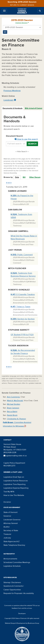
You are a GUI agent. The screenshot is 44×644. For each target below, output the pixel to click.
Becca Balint (12, 412)
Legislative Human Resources (16, 481)
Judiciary (7, 538)
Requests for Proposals (13, 593)
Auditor (7, 527)
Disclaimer (7, 502)
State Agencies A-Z (11, 541)
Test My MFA (9, 492)
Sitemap (7, 582)
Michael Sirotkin (14, 404)
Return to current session (22, 5)
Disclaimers (16, 582)
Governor (7, 516)
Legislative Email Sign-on (14, 477)
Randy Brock (12, 415)
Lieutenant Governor (12, 520)
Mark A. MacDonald (15, 401)
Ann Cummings (13, 397)
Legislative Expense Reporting (16, 488)
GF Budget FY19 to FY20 (22, 335)
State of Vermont (11, 512)
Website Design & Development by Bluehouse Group (22, 623)
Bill (24, 177)
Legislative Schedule (12, 566)
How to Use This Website (14, 495)
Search (32, 144)
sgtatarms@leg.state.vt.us (15, 456)
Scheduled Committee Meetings (17, 562)
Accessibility (29, 593)
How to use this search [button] (26, 139)
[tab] (13, 108)
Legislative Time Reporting (14, 484)
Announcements (10, 559)
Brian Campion (13, 408)
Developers (22, 614)
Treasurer (7, 534)
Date (17, 177)
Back (9, 183)
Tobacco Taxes (20, 307)
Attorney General (11, 523)
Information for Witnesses (14, 426)
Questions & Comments (13, 586)
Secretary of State (11, 531)
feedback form (16, 608)
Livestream (9, 100)
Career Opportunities (12, 590)
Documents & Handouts (13, 108)
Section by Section (23, 319)
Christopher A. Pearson (16, 419)
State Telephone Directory (14, 545)
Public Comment (22, 255)
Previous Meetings (12, 91)
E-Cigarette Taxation (23, 294)
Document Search (22, 138)
